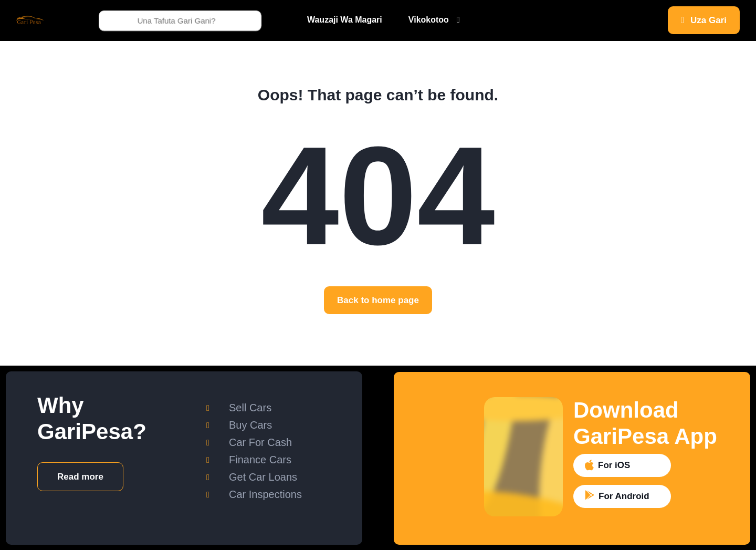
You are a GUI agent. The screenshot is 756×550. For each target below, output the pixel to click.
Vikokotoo (429, 20)
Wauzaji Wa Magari (345, 20)
